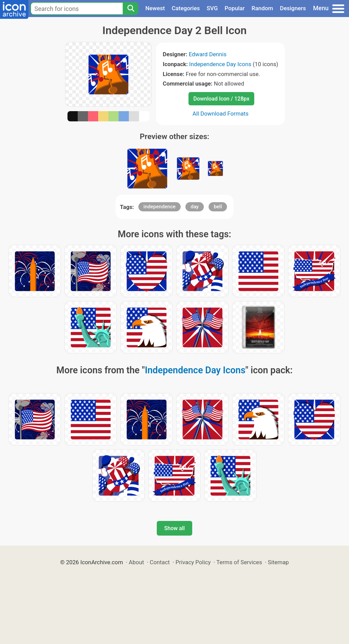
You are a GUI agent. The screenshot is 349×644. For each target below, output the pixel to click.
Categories (186, 8)
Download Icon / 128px (221, 99)
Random (262, 8)
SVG (212, 8)
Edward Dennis (208, 54)
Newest (155, 8)
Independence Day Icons (220, 64)
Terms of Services (239, 562)
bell (218, 207)
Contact (160, 562)
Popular (235, 8)
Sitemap (278, 562)
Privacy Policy (193, 562)
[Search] (131, 9)
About (136, 562)
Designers (293, 8)
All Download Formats (221, 114)
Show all (174, 528)
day (195, 207)
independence (160, 207)
